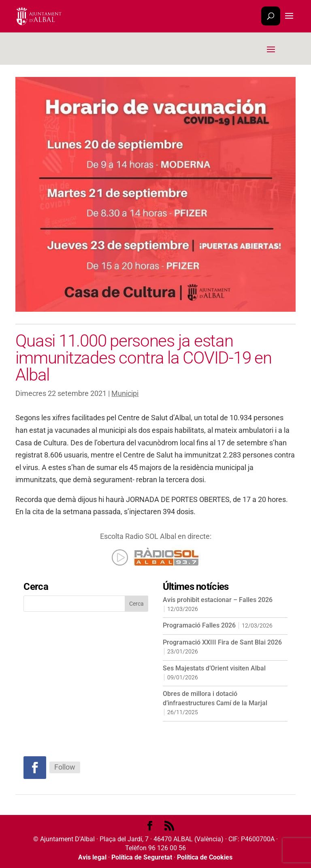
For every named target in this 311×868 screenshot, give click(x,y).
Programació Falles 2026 (199, 625)
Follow (65, 767)
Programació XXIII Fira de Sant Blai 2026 (222, 642)
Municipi (125, 393)
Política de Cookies (205, 857)
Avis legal (92, 857)
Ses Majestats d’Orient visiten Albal (214, 668)
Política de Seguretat (142, 857)
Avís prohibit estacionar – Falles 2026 (218, 600)
